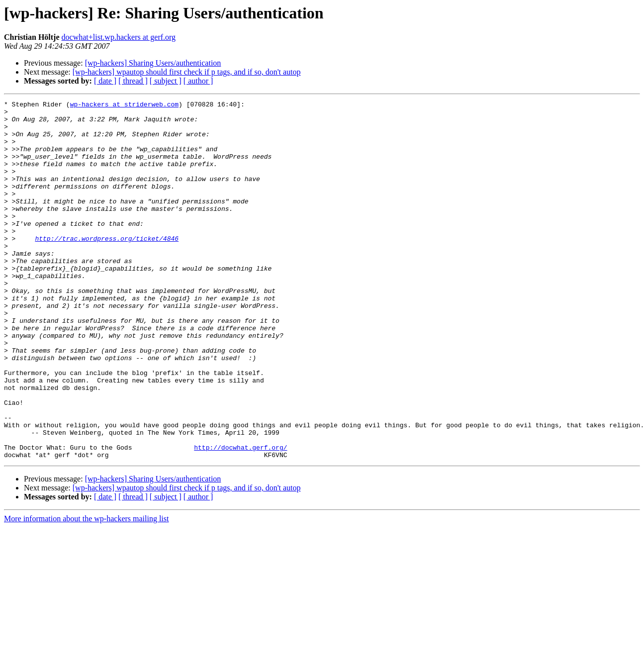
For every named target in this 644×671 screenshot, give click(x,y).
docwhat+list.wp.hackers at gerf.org (119, 37)
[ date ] (105, 81)
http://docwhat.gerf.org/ (240, 517)
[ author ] (198, 81)
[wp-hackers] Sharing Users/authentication (153, 63)
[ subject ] (166, 81)
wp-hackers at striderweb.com (124, 105)
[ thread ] (133, 81)
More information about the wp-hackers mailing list (86, 590)
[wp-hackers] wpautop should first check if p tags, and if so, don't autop (187, 72)
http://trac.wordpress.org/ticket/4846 (107, 267)
